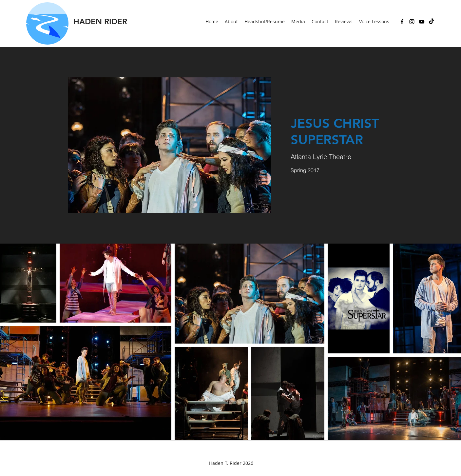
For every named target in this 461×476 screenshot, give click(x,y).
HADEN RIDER (100, 21)
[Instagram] (412, 22)
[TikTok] (432, 22)
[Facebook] (402, 22)
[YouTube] (422, 22)
